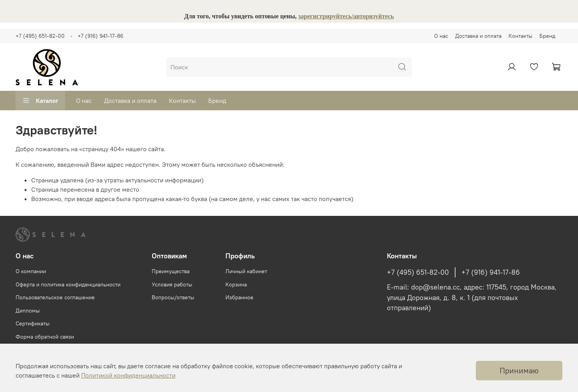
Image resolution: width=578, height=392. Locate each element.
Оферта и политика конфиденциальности (68, 284)
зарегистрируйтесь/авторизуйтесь (346, 16)
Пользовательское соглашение (55, 297)
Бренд (547, 36)
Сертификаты (33, 323)
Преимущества (171, 271)
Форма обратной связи (45, 337)
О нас (441, 36)
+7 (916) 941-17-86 (100, 36)
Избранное (239, 297)
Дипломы (28, 311)
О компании (31, 271)
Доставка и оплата (478, 36)
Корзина (236, 284)
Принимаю (519, 370)
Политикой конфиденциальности (128, 375)
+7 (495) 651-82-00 (40, 36)
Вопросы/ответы (173, 297)
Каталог (40, 101)
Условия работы (172, 284)
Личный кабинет (246, 271)
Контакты (520, 36)
